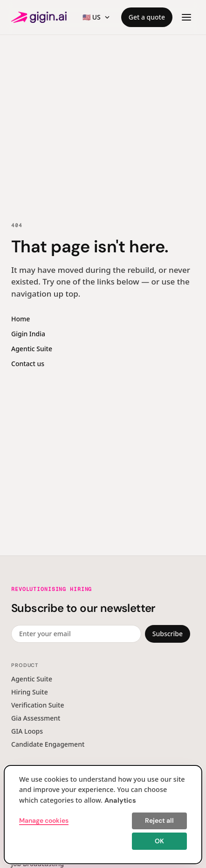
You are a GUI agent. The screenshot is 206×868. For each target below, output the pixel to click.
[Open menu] (186, 17)
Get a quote (147, 17)
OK (159, 841)
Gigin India (28, 334)
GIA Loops (27, 731)
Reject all (159, 820)
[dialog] (103, 815)
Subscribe (168, 634)
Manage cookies (44, 820)
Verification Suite (38, 705)
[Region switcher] (96, 17)
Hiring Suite (30, 692)
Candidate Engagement (48, 744)
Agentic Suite (32, 349)
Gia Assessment (36, 718)
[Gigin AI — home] (39, 17)
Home (21, 319)
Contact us (28, 364)
